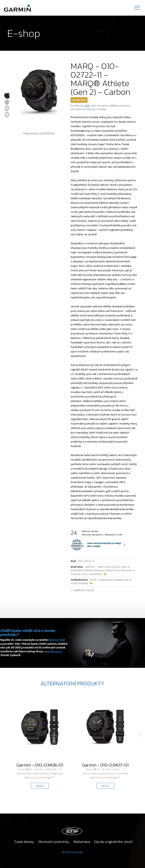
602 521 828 (57, 640)
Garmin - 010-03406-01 (40, 765)
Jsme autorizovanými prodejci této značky (96, 545)
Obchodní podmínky (54, 842)
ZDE (87, 105)
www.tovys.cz (53, 651)
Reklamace (82, 842)
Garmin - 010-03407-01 (105, 765)
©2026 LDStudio (72, 852)
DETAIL (40, 786)
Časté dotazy (24, 842)
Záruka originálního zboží (113, 842)
